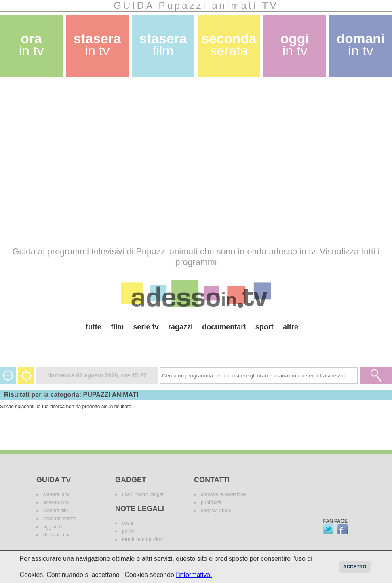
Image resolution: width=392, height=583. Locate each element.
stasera (97, 45)
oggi (295, 45)
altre (291, 327)
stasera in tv (56, 494)
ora (32, 45)
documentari (224, 327)
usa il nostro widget (143, 494)
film (117, 327)
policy (128, 531)
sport (264, 327)
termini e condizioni (143, 539)
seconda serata (60, 519)
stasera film (56, 511)
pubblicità (211, 502)
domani (361, 45)
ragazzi (180, 327)
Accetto (355, 567)
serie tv (146, 327)
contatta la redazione (223, 494)
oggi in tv (53, 527)
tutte (94, 327)
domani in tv (56, 535)
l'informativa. (194, 575)
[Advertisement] (76, 161)
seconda (229, 45)
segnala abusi (216, 511)
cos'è (128, 523)
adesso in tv (56, 502)
